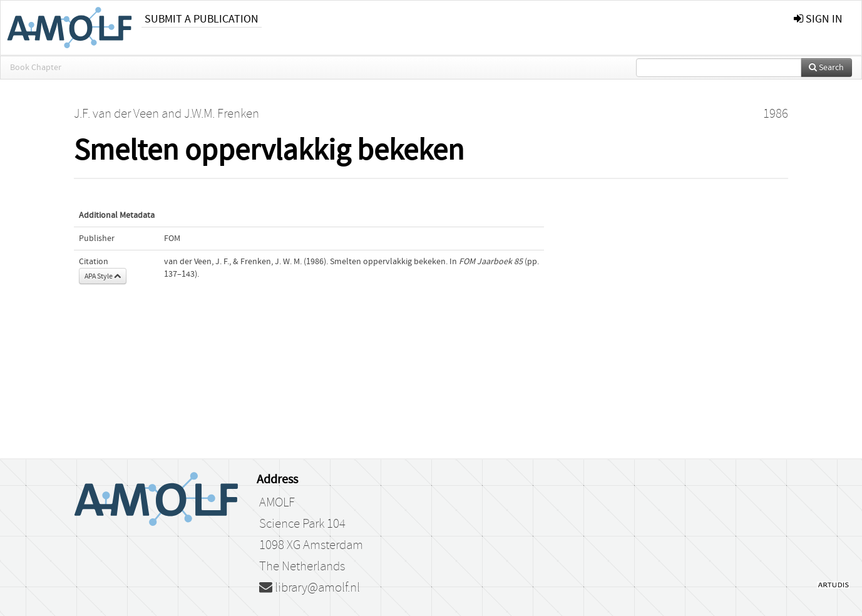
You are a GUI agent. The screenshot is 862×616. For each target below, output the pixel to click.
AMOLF (277, 503)
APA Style (103, 276)
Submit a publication (202, 19)
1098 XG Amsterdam (311, 545)
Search (826, 68)
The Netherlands (302, 567)
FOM (172, 239)
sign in (818, 19)
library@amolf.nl (310, 588)
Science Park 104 (302, 524)
